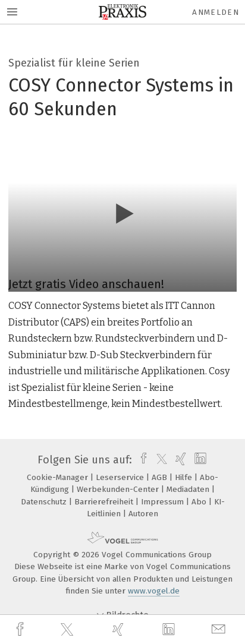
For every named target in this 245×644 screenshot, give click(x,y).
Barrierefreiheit (105, 502)
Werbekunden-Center (119, 489)
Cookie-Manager (59, 477)
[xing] (120, 629)
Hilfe (185, 477)
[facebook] (21, 629)
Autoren (143, 514)
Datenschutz (45, 502)
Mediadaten (189, 489)
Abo (200, 502)
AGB (161, 477)
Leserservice (121, 477)
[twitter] (68, 630)
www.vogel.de (154, 591)
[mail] (220, 629)
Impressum (164, 502)
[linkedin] (170, 630)
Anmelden (216, 12)
